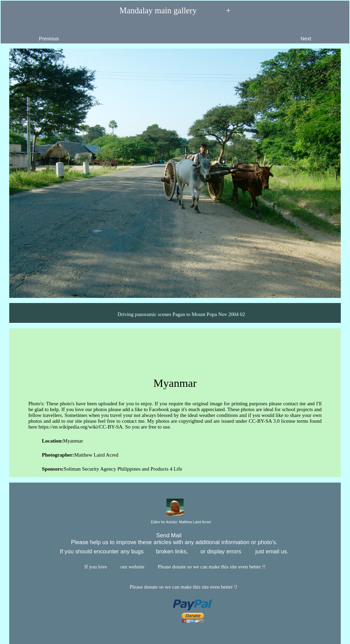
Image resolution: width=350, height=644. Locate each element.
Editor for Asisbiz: (175, 522)
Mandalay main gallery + (175, 11)
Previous (33, 33)
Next (321, 33)
